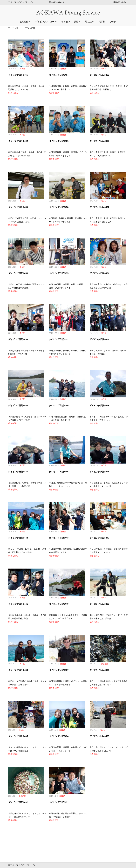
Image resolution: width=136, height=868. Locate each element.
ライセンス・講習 (71, 22)
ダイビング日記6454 (99, 273)
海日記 (22, 69)
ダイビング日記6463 (99, 75)
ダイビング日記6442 (99, 538)
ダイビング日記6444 (18, 538)
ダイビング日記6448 (99, 406)
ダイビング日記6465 (18, 75)
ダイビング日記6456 (18, 273)
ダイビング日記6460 (99, 141)
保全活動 (105, 664)
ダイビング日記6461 (59, 141)
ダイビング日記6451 (99, 339)
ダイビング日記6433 (99, 736)
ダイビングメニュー (46, 22)
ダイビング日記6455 (59, 273)
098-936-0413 (56, 2)
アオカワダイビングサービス (21, 2)
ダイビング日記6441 (18, 604)
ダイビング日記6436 (99, 670)
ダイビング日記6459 (18, 207)
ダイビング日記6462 (18, 141)
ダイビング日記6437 (59, 670)
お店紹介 (25, 22)
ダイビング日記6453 (18, 339)
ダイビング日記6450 (18, 406)
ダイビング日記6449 (59, 406)
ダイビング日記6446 (59, 472)
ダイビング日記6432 (18, 802)
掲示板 (102, 22)
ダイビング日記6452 (59, 339)
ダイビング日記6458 (59, 207)
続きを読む (13, 93)
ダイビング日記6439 (99, 604)
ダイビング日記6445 (99, 472)
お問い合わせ (121, 2)
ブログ (113, 22)
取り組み (89, 22)
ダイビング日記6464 (59, 75)
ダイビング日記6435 (18, 736)
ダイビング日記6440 (59, 604)
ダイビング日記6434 (59, 736)
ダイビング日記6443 (59, 538)
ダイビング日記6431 (59, 802)
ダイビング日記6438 (18, 670)
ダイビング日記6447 (18, 472)
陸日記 (21, 730)
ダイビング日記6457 (99, 207)
